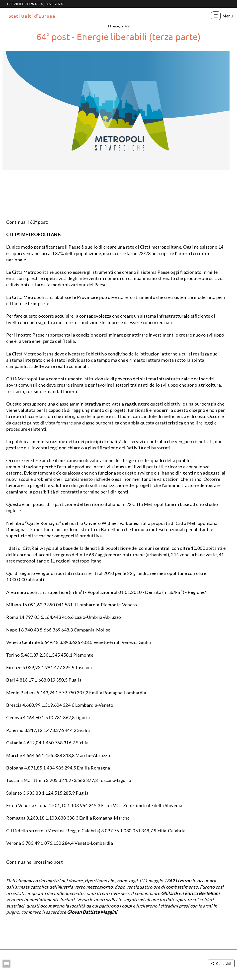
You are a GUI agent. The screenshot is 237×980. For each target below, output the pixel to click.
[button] (6, 964)
